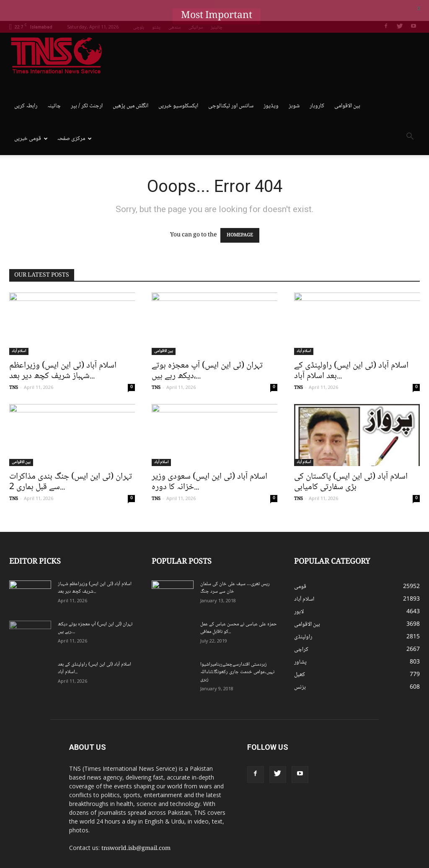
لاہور (299, 591)
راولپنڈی (303, 616)
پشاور (300, 641)
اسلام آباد (19, 330)
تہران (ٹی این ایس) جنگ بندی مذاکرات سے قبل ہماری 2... (71, 461)
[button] (410, 117)
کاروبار (317, 85)
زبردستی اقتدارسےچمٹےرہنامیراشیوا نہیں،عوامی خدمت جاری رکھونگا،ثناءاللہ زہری (237, 651)
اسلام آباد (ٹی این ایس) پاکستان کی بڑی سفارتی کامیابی (351, 461)
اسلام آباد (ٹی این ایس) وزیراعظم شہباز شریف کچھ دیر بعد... (63, 350)
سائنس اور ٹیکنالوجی (231, 85)
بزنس (300, 666)
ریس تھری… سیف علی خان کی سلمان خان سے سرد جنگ (235, 566)
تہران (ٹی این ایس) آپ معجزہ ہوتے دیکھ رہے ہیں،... (207, 350)
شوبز (294, 85)
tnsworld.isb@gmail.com (136, 827)
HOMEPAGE (240, 214)
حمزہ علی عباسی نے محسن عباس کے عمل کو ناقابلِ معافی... (239, 607)
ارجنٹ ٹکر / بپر (87, 85)
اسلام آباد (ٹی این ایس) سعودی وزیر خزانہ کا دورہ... (209, 461)
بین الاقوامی (347, 85)
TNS (14, 367)
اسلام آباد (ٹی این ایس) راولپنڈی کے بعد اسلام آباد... (351, 350)
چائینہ (54, 85)
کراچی (301, 628)
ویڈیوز (271, 85)
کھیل (300, 653)
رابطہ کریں (26, 85)
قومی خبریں (31, 118)
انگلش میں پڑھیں (131, 85)
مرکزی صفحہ (74, 118)
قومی (300, 565)
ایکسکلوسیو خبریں (178, 85)
